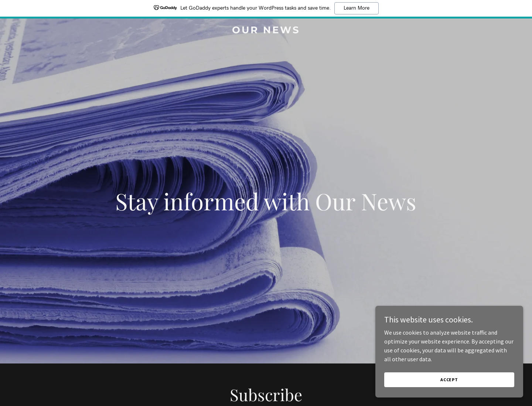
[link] (266, 31)
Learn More (357, 8)
